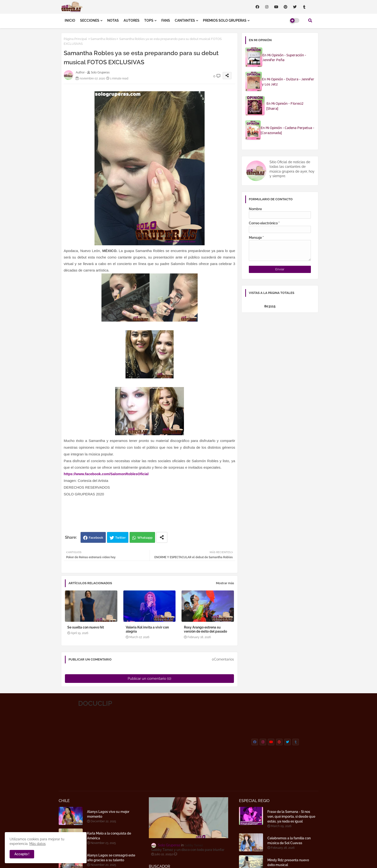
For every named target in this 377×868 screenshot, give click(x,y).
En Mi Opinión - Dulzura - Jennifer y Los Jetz (288, 82)
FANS (166, 20)
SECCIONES (90, 20)
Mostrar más (225, 583)
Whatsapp (145, 538)
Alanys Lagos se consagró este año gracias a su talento (111, 858)
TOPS (149, 20)
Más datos (38, 844)
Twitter (120, 538)
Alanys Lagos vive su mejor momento (108, 814)
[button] (310, 20)
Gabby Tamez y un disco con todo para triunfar (188, 850)
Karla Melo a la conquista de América (109, 836)
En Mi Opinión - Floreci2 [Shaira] (285, 106)
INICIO (70, 20)
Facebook (96, 538)
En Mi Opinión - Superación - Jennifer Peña (284, 58)
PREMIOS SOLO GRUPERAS (225, 20)
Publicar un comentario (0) (149, 679)
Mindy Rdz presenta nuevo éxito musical (288, 862)
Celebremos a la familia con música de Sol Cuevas (289, 841)
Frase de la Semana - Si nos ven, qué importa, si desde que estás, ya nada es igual (291, 816)
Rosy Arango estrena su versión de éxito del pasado (205, 629)
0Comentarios (223, 659)
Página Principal (75, 39)
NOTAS (113, 20)
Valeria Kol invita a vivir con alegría (147, 629)
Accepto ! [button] (22, 854)
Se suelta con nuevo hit (86, 627)
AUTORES (132, 20)
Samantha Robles (103, 39)
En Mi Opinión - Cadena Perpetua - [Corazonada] (287, 131)
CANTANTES (185, 20)
